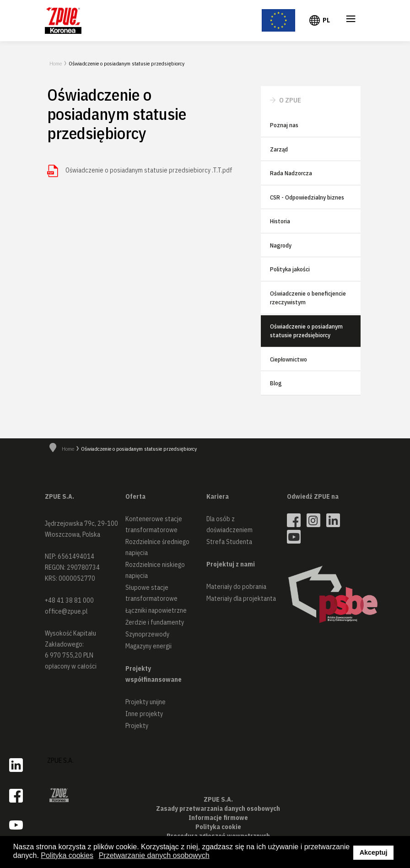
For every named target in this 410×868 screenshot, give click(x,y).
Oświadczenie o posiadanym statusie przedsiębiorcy (306, 331)
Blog (276, 383)
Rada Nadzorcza (291, 173)
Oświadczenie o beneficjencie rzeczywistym (308, 298)
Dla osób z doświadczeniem (229, 524)
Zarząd (279, 149)
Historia (280, 221)
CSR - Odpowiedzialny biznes (307, 197)
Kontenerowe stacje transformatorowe (154, 524)
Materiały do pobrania (236, 587)
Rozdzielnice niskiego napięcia (155, 570)
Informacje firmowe (218, 818)
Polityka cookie (218, 827)
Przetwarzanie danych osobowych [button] (154, 855)
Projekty (137, 726)
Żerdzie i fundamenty (155, 622)
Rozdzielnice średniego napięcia (157, 547)
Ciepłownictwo (289, 359)
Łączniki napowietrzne (156, 610)
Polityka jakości (290, 269)
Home (56, 63)
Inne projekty (144, 714)
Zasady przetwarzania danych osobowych (218, 809)
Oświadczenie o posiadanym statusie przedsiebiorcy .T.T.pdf (149, 170)
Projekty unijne (146, 702)
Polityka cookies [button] (67, 855)
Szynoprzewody (147, 634)
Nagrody (281, 245)
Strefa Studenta (229, 542)
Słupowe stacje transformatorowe (151, 593)
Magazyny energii (148, 646)
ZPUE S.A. (60, 760)
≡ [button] (351, 20)
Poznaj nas (284, 125)
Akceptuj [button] (374, 852)
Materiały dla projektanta (241, 598)
